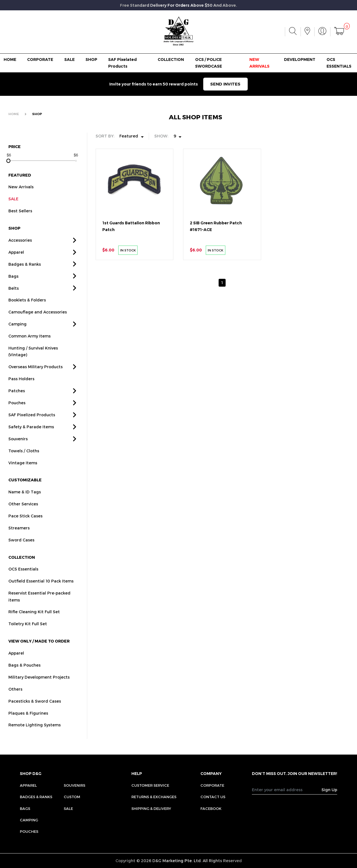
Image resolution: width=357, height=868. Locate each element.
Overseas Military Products (36, 377)
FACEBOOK (211, 808)
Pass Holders (21, 389)
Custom (72, 797)
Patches (17, 401)
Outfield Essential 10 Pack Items (41, 591)
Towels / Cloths (24, 461)
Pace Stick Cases (25, 526)
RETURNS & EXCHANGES (154, 797)
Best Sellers (20, 221)
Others (15, 699)
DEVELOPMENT (300, 60)
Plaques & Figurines (28, 723)
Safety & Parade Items (31, 437)
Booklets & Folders (27, 310)
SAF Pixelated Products (122, 63)
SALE (69, 60)
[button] (75, 250)
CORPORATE (40, 60)
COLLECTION (171, 60)
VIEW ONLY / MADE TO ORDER (39, 651)
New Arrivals (21, 197)
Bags (13, 286)
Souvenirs (18, 449)
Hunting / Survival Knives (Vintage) (33, 362)
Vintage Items (23, 473)
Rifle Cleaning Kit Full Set (34, 622)
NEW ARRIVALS (259, 63)
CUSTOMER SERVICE (150, 785)
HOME (10, 60)
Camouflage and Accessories (38, 322)
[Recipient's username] (287, 789)
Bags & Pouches (24, 675)
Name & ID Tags (25, 502)
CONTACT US (213, 797)
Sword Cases (21, 550)
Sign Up (329, 790)
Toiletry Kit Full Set (28, 634)
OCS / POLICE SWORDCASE (209, 63)
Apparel (16, 262)
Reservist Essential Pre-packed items (39, 607)
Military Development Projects (39, 687)
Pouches (17, 413)
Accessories (20, 250)
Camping (17, 334)
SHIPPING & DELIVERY (151, 808)
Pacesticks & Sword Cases (35, 711)
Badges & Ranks (25, 274)
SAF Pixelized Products (32, 425)
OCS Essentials (23, 579)
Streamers (19, 538)
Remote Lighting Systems (35, 735)
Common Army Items (29, 346)
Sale (68, 808)
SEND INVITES (225, 84)
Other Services (23, 514)
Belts (14, 298)
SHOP (91, 60)
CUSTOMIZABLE (25, 490)
